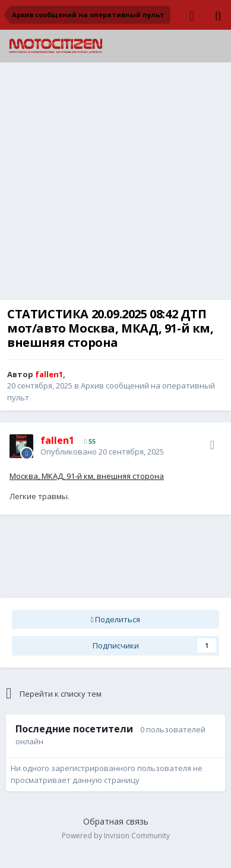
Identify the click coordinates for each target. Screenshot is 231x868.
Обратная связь (116, 821)
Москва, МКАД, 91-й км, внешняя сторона (87, 476)
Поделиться (116, 619)
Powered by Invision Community (116, 836)
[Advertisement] (115, 184)
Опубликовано (102, 452)
